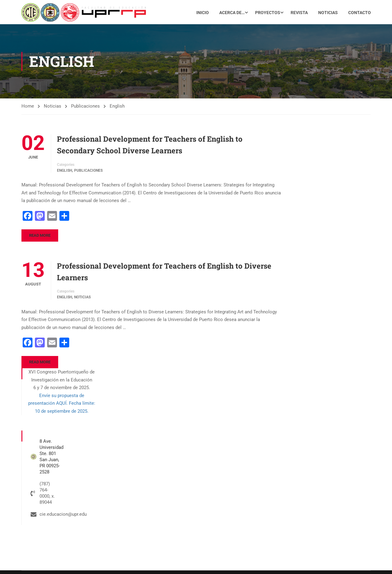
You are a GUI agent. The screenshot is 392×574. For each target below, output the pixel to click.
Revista (299, 13)
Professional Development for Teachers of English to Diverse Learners (164, 274)
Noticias (328, 13)
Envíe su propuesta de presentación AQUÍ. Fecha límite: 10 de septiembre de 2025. (62, 406)
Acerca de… (232, 13)
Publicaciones (85, 109)
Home (28, 109)
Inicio (202, 13)
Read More (40, 237)
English (64, 173)
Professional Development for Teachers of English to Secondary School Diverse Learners (150, 147)
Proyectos (267, 13)
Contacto (359, 13)
